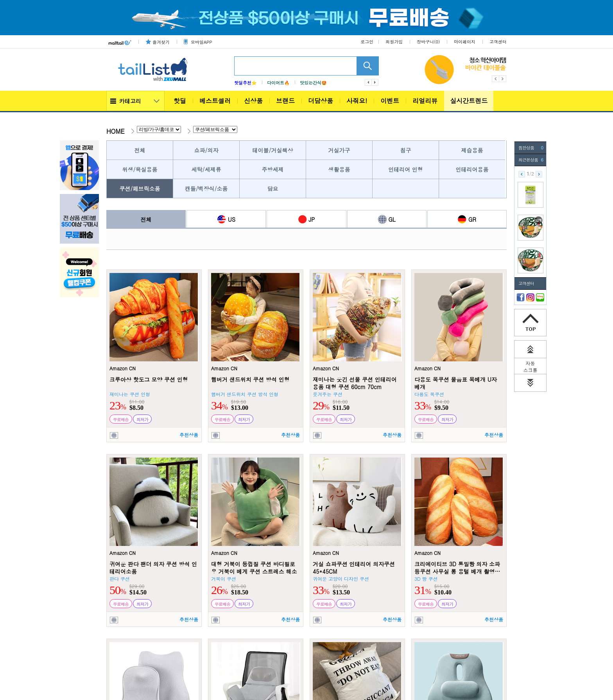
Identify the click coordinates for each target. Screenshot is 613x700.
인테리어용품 (472, 169)
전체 (140, 150)
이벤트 (390, 101)
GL (387, 219)
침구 (406, 150)
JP (307, 219)
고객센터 (498, 42)
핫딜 (180, 101)
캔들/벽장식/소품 (206, 188)
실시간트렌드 (469, 101)
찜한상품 (531, 148)
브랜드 (285, 101)
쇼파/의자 (206, 150)
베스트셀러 (215, 101)
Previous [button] (496, 79)
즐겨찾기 (161, 42)
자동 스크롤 (531, 367)
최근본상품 (531, 160)
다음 (375, 82)
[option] (428, 70)
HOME (116, 131)
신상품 (253, 101)
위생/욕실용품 (140, 169)
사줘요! (357, 101)
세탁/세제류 (206, 169)
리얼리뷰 (425, 101)
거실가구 (339, 150)
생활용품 (339, 169)
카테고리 (130, 101)
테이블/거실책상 (273, 150)
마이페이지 (465, 42)
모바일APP (201, 42)
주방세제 (273, 169)
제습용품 (472, 150)
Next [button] (503, 79)
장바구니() (428, 42)
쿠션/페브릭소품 (140, 188)
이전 (368, 82)
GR (467, 219)
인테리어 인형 (406, 169)
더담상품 (321, 101)
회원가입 (394, 42)
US (226, 219)
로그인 (367, 42)
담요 (273, 188)
